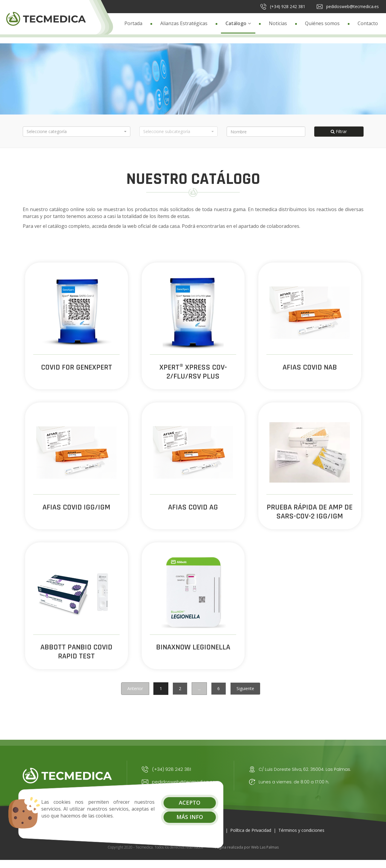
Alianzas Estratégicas (184, 23)
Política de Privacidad (251, 837)
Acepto (171, 803)
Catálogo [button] (238, 23)
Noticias (278, 23)
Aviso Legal (212, 837)
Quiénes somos (322, 23)
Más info (171, 817)
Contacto (368, 23)
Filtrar (339, 131)
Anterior (135, 696)
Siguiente (245, 696)
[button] (77, 132)
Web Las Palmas (265, 855)
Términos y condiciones (301, 837)
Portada (133, 23)
